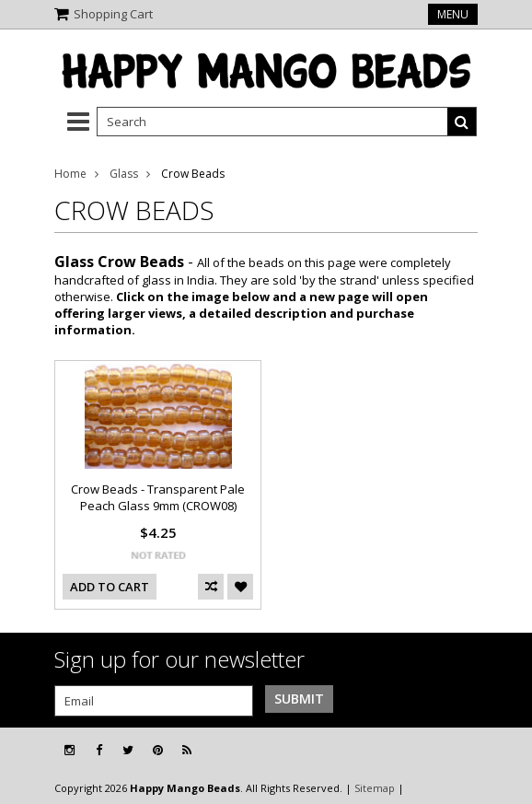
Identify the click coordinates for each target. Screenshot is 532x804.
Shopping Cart (113, 14)
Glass (124, 174)
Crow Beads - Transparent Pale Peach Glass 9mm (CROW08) (158, 497)
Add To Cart (110, 587)
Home (70, 174)
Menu (453, 14)
